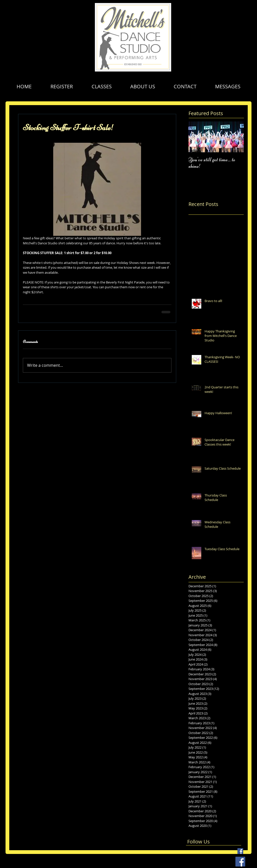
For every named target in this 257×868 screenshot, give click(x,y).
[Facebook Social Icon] (240, 862)
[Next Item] (236, 137)
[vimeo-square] (248, 862)
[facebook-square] (233, 862)
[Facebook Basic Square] (240, 851)
